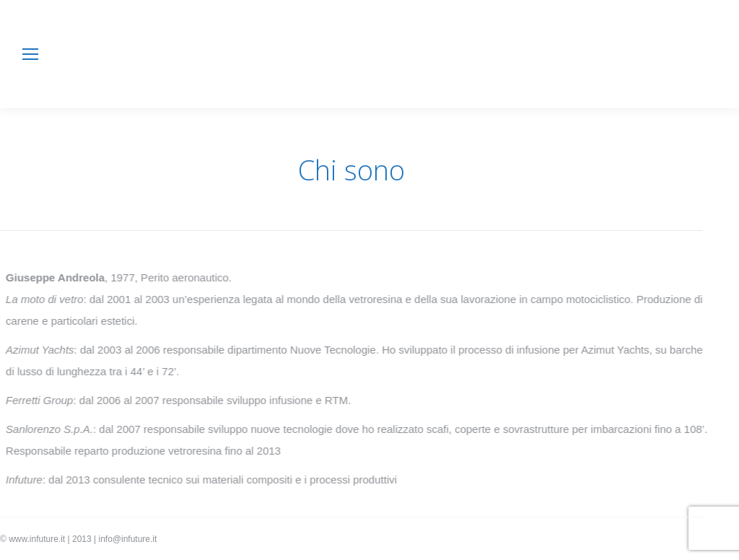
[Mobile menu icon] (30, 54)
